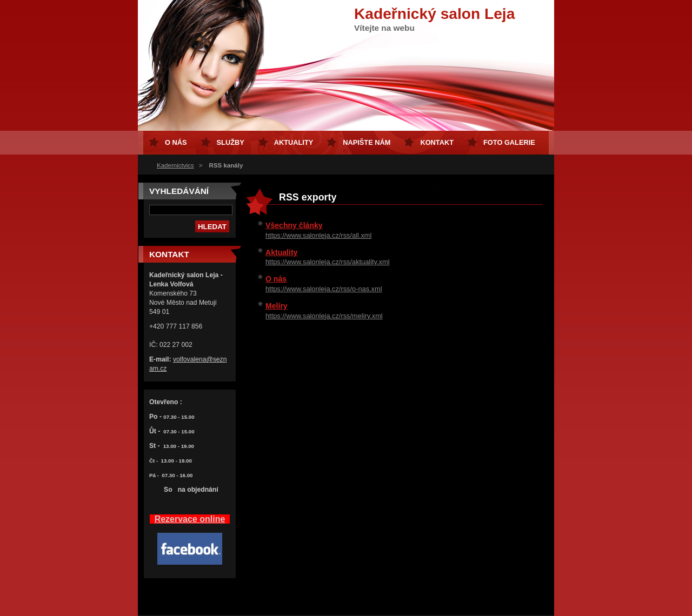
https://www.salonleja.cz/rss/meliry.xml (324, 316)
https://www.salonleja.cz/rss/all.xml (318, 235)
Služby (231, 142)
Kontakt (437, 142)
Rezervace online (190, 519)
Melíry (277, 306)
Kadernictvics (175, 165)
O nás (276, 279)
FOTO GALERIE (509, 142)
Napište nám (367, 142)
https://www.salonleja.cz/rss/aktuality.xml (327, 262)
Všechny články (294, 225)
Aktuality (281, 252)
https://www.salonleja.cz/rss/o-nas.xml (324, 289)
